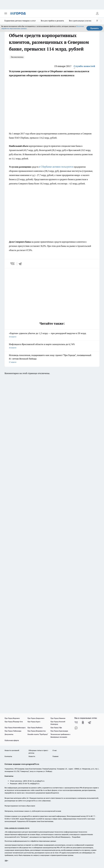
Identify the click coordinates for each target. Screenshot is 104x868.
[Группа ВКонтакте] (76, 722)
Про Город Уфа (56, 728)
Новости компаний (12, 750)
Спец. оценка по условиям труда (17, 828)
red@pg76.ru (35, 783)
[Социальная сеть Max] (76, 728)
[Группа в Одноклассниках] (83, 722)
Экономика (17, 57)
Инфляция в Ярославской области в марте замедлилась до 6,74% (52, 346)
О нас (55, 750)
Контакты (8, 756)
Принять (95, 28)
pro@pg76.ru (40, 781)
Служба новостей (84, 66)
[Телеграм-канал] (90, 722)
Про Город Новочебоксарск (15, 728)
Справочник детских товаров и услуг (20, 21)
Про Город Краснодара (59, 731)
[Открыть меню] (6, 13)
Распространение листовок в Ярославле (20, 806)
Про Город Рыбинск (35, 728)
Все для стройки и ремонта (52, 21)
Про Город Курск (34, 722)
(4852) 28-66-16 (28, 781)
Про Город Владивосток (37, 731)
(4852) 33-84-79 (23, 783)
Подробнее (76, 837)
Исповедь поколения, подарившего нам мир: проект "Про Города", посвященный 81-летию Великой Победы (52, 359)
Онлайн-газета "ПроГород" (38, 734)
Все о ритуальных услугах (80, 21)
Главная (55, 756)
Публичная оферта (12, 740)
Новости (32, 756)
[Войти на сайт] (97, 13)
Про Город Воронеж (12, 718)
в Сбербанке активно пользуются (56, 167)
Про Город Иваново (58, 718)
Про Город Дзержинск (36, 718)
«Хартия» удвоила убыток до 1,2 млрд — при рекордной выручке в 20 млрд (52, 335)
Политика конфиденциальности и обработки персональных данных (30, 841)
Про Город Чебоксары (13, 731)
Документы (9, 734)
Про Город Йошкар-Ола (14, 722)
